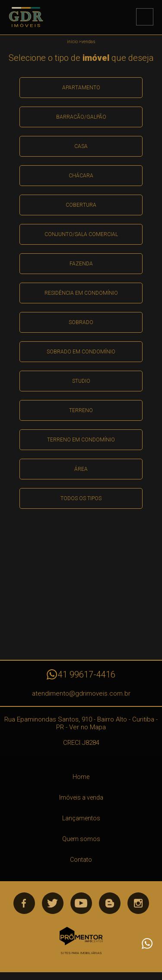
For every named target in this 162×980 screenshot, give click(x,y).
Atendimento (147, 943)
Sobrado (81, 322)
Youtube (81, 903)
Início (72, 42)
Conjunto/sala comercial (81, 234)
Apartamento (81, 88)
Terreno (81, 410)
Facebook (24, 903)
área (81, 469)
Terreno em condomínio (81, 440)
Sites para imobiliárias (81, 953)
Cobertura (81, 205)
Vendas (88, 42)
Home (81, 777)
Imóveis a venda (81, 797)
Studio (81, 381)
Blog (110, 903)
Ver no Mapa (87, 727)
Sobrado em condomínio (81, 352)
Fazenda (81, 264)
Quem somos (81, 839)
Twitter (53, 903)
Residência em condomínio (81, 293)
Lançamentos (81, 818)
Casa (81, 146)
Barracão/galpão (81, 117)
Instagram (138, 903)
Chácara (81, 176)
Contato (81, 860)
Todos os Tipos (81, 498)
